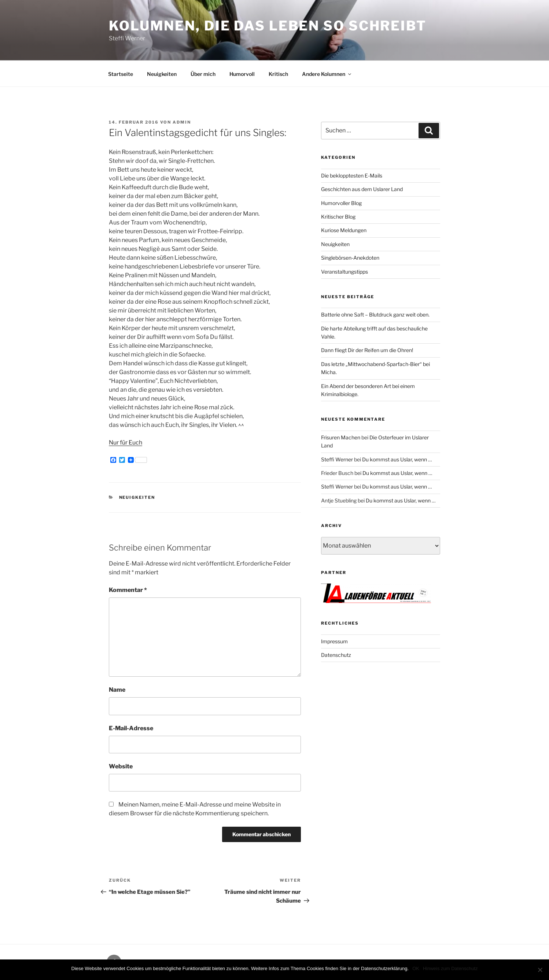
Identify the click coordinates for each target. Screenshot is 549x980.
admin (182, 122)
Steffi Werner (337, 459)
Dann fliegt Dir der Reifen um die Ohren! (367, 350)
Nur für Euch (126, 443)
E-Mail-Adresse (131, 728)
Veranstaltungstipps (344, 272)
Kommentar (128, 590)
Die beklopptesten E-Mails (352, 175)
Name (117, 690)
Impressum (334, 641)
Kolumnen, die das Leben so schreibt (268, 26)
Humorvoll (242, 74)
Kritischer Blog (338, 217)
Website (121, 766)
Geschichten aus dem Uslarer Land (362, 189)
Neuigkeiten (162, 74)
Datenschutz (336, 655)
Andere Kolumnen (327, 74)
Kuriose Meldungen (344, 230)
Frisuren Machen (341, 437)
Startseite (121, 74)
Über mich (203, 74)
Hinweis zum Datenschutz (450, 968)
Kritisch (278, 74)
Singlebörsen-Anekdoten (350, 258)
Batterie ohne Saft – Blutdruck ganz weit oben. (375, 315)
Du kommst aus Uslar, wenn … (397, 459)
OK (416, 968)
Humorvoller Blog (341, 203)
